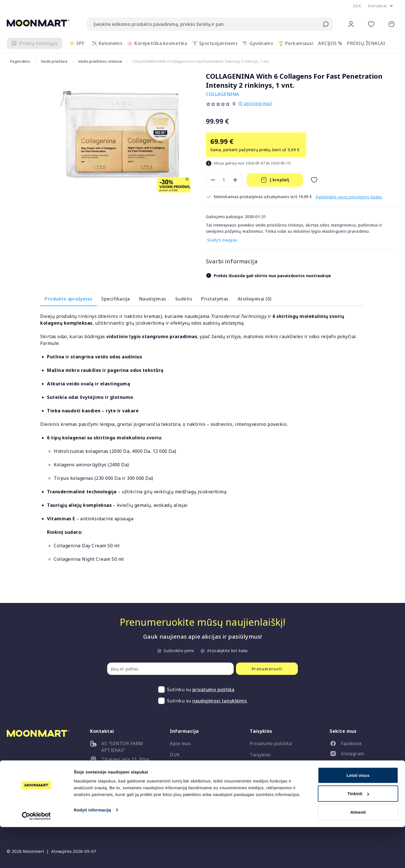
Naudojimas (153, 299)
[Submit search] (326, 24)
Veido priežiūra (55, 61)
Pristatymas (215, 299)
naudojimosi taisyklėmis (220, 701)
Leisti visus (358, 816)
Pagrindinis (20, 61)
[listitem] (362, 745)
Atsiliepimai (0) (255, 299)
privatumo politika (213, 690)
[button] (357, 6)
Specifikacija (116, 299)
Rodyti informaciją (92, 851)
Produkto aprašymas (68, 299)
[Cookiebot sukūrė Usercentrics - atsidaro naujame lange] (36, 857)
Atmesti (358, 853)
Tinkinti (358, 835)
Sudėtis (184, 299)
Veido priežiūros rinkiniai (103, 61)
